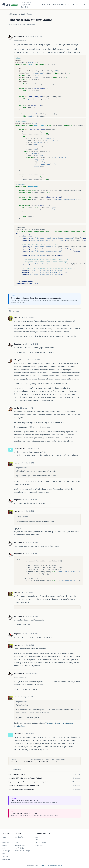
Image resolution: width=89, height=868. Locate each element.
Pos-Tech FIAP (20, 848)
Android (84, 5)
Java (43, 5)
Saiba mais (43, 865)
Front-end (6, 843)
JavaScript (6, 851)
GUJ (10, 14)
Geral (48, 5)
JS (73, 5)
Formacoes (18, 840)
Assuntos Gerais (19, 14)
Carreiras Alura (20, 837)
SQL (69, 5)
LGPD (60, 865)
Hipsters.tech (39, 845)
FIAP (36, 840)
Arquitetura (6, 859)
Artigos (17, 843)
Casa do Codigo (40, 843)
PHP (77, 5)
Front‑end (56, 5)
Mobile (64, 5)
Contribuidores (52, 865)
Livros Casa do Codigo (22, 851)
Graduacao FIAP (20, 845)
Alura (37, 837)
